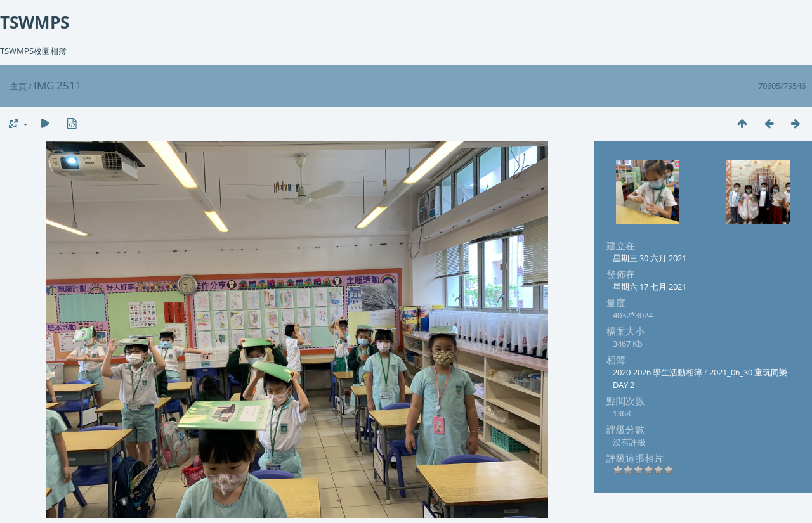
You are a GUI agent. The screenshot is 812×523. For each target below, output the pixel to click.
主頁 (18, 86)
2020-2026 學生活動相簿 (658, 372)
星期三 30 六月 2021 (650, 258)
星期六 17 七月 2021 (650, 287)
